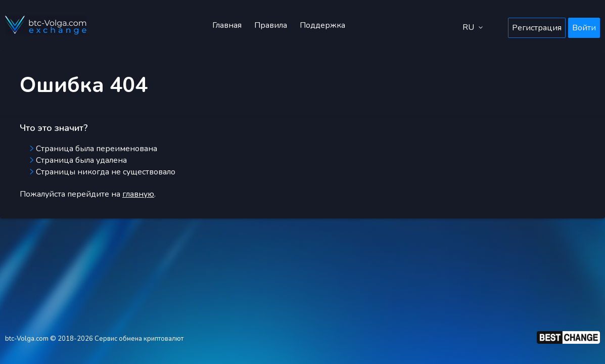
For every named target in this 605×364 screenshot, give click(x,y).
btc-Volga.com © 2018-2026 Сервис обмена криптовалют (94, 339)
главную (138, 194)
